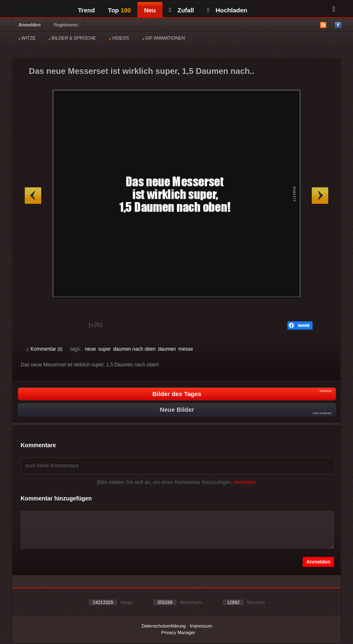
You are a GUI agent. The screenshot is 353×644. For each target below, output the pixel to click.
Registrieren (66, 25)
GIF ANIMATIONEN (164, 38)
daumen (167, 349)
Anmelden (29, 25)
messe (186, 349)
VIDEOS (119, 38)
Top (120, 10)
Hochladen (227, 10)
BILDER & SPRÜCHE (72, 38)
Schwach (67, 326)
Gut (36, 326)
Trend (86, 10)
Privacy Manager (178, 632)
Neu (150, 10)
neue (91, 349)
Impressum (201, 626)
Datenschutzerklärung (164, 626)
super (104, 349)
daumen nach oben (134, 349)
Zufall (181, 10)
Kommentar (45, 349)
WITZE (27, 38)
